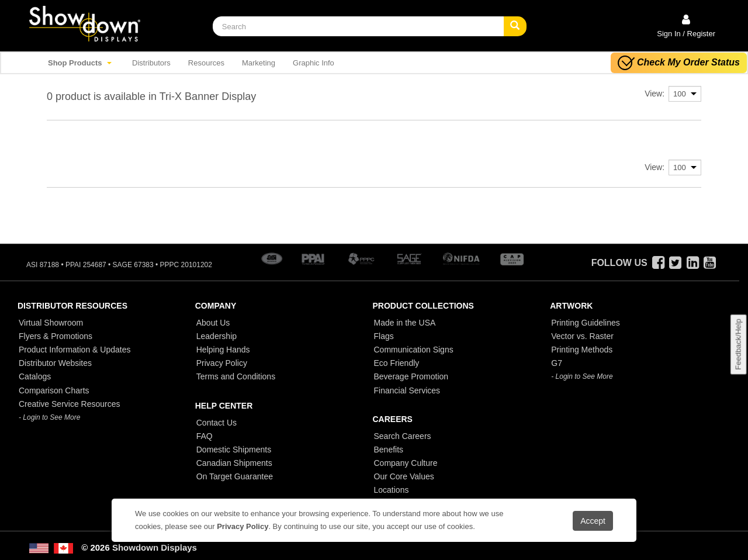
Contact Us (217, 423)
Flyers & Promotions (56, 336)
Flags (384, 336)
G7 (557, 363)
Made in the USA (405, 323)
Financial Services (407, 390)
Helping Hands (223, 350)
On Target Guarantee (235, 476)
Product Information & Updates (75, 350)
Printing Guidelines (586, 323)
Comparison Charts (54, 390)
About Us (213, 323)
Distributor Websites (55, 363)
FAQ (205, 436)
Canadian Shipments (234, 463)
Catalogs (35, 376)
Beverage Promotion (411, 376)
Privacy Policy (222, 363)
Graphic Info (314, 63)
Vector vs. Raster (582, 336)
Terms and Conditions (236, 376)
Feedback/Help (738, 344)
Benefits (389, 450)
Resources (206, 63)
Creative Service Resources (70, 404)
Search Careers (403, 436)
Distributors (151, 63)
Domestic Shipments (234, 450)
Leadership (217, 336)
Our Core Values (404, 476)
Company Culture (406, 463)
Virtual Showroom (51, 323)
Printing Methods (582, 350)
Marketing (259, 63)
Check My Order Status (679, 63)
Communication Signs (414, 350)
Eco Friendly (397, 363)
